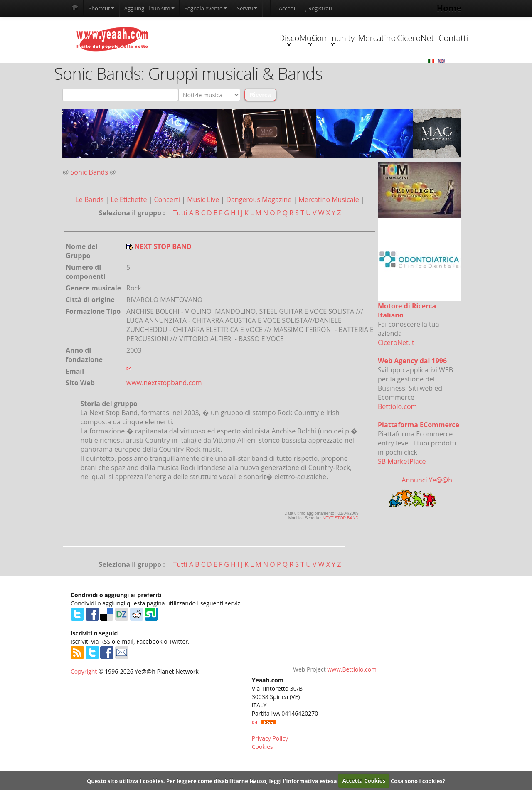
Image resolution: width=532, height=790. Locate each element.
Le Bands (90, 230)
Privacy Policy (270, 769)
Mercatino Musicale (329, 230)
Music (222, 70)
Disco (169, 70)
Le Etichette (129, 230)
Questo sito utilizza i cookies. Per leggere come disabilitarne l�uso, (177, 780)
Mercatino (327, 69)
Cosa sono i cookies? (418, 780)
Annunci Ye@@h (427, 511)
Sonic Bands (90, 203)
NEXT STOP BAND (341, 549)
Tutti (180, 244)
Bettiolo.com (397, 437)
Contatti (431, 69)
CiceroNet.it (396, 373)
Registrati (319, 8)
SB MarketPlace (402, 492)
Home (449, 8)
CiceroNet (379, 69)
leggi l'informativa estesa (303, 780)
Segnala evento (206, 8)
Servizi (247, 8)
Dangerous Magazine (260, 230)
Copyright (84, 702)
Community (274, 70)
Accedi (285, 8)
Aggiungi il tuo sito (149, 8)
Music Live (204, 230)
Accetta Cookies (364, 780)
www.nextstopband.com (164, 413)
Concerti (168, 230)
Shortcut (101, 8)
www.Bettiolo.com (352, 700)
